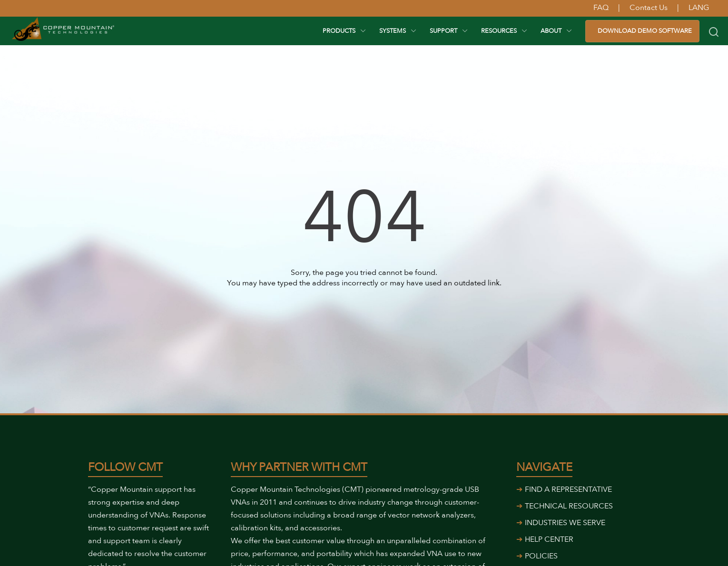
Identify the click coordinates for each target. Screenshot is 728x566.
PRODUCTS (339, 31)
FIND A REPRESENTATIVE (568, 489)
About (551, 31)
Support (443, 31)
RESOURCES (499, 31)
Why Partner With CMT (299, 467)
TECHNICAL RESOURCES (569, 506)
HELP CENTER (549, 539)
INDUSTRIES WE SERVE (565, 523)
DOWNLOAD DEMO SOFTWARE (645, 31)
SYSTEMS (393, 31)
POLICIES (541, 556)
